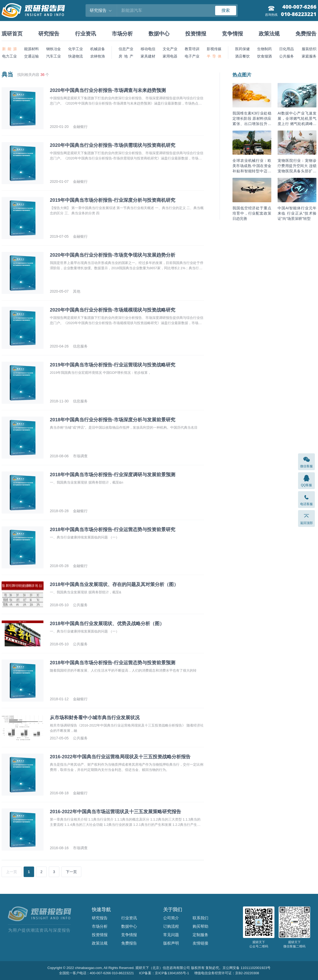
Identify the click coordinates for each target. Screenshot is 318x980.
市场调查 (80, 456)
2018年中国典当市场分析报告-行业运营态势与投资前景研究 (113, 530)
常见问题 (171, 935)
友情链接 (200, 943)
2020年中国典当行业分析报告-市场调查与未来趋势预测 (108, 90)
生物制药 (264, 49)
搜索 (226, 10)
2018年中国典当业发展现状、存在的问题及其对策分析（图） (114, 584)
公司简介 (171, 918)
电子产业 (192, 56)
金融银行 (80, 127)
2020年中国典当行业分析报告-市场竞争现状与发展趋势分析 (113, 255)
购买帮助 (200, 926)
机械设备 (98, 49)
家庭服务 (309, 56)
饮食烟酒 (264, 56)
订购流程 (171, 926)
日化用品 (287, 49)
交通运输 (31, 56)
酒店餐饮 (242, 56)
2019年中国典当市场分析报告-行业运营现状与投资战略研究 (113, 365)
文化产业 (170, 49)
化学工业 (76, 49)
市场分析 (122, 34)
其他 (77, 291)
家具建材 (148, 56)
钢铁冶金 (54, 49)
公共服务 (287, 56)
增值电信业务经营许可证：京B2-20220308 (227, 973)
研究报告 (49, 34)
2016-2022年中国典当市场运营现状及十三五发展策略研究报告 (115, 812)
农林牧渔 (98, 56)
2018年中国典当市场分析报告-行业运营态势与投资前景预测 (113, 663)
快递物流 (76, 56)
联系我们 (200, 918)
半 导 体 (214, 56)
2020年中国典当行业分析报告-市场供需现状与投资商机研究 (113, 145)
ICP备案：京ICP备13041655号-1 (164, 973)
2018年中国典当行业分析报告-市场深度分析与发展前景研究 (113, 420)
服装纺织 (309, 49)
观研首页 (12, 34)
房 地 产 (126, 56)
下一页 (71, 872)
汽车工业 (54, 56)
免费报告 (306, 34)
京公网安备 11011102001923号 (247, 968)
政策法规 (269, 34)
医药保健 (242, 49)
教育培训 (192, 49)
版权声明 (171, 943)
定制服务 (200, 935)
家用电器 (170, 56)
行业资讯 (86, 34)
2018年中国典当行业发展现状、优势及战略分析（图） (107, 624)
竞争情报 (232, 34)
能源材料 (31, 49)
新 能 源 (9, 49)
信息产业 (126, 49)
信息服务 (80, 346)
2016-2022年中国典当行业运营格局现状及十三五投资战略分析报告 (120, 757)
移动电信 (148, 49)
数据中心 (159, 34)
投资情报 (196, 34)
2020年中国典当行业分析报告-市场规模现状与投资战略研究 (113, 310)
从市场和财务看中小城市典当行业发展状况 (95, 718)
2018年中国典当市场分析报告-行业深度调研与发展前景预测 (113, 475)
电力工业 (9, 56)
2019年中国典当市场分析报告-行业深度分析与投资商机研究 (113, 200)
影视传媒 (214, 49)
